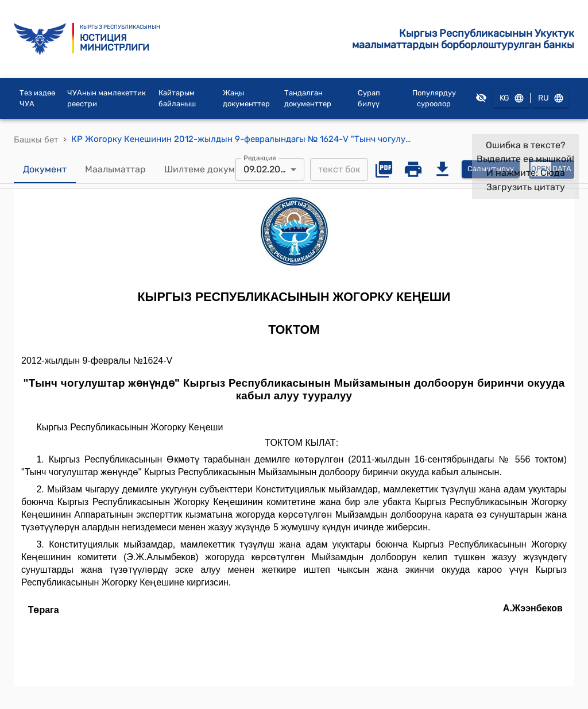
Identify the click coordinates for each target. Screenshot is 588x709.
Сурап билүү (369, 99)
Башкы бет (36, 140)
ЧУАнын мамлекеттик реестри (107, 99)
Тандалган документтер (308, 99)
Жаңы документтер (246, 99)
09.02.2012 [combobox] (266, 169)
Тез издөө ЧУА (37, 99)
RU (550, 99)
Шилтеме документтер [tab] (215, 169)
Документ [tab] (45, 169)
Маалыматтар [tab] (115, 169)
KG (511, 99)
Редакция (260, 157)
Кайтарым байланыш (177, 99)
